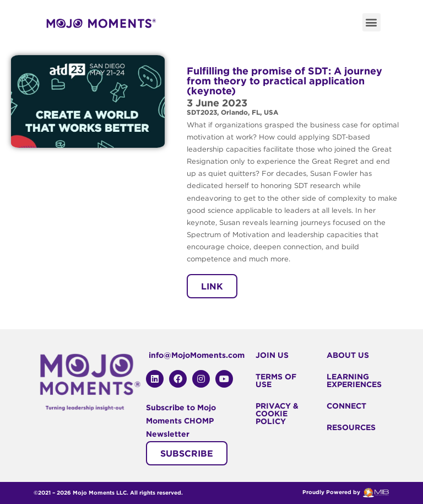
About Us (348, 355)
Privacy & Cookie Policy (277, 414)
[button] (372, 22)
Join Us (272, 355)
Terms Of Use (276, 380)
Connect (346, 406)
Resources (351, 427)
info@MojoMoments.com (197, 355)
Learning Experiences (354, 380)
